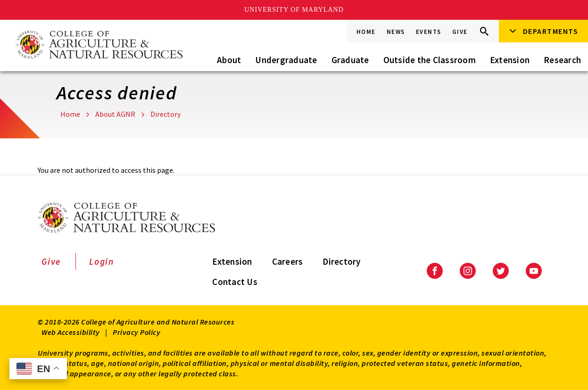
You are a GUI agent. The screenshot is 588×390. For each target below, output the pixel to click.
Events (429, 32)
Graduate (350, 60)
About (229, 60)
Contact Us (235, 282)
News (396, 32)
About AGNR (115, 114)
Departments (551, 31)
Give (460, 32)
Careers (288, 261)
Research (562, 60)
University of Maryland (294, 10)
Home (366, 32)
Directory (166, 114)
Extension (510, 60)
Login (102, 261)
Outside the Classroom (430, 60)
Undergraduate (286, 60)
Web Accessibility (71, 332)
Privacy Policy (137, 332)
